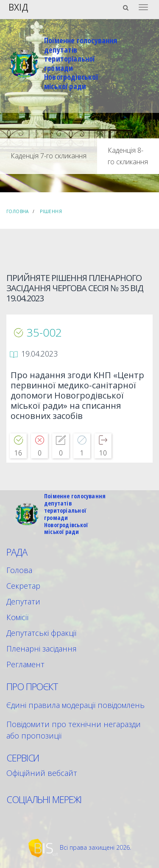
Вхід (18, 7)
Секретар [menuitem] (23, 586)
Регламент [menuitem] (25, 664)
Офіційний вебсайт (42, 773)
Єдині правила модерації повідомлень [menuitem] (75, 705)
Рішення (51, 211)
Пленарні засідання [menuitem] (42, 649)
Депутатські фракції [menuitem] (41, 633)
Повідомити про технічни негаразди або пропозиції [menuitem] (74, 730)
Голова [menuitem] (19, 570)
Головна (18, 211)
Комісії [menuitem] (17, 617)
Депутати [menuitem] (23, 601)
